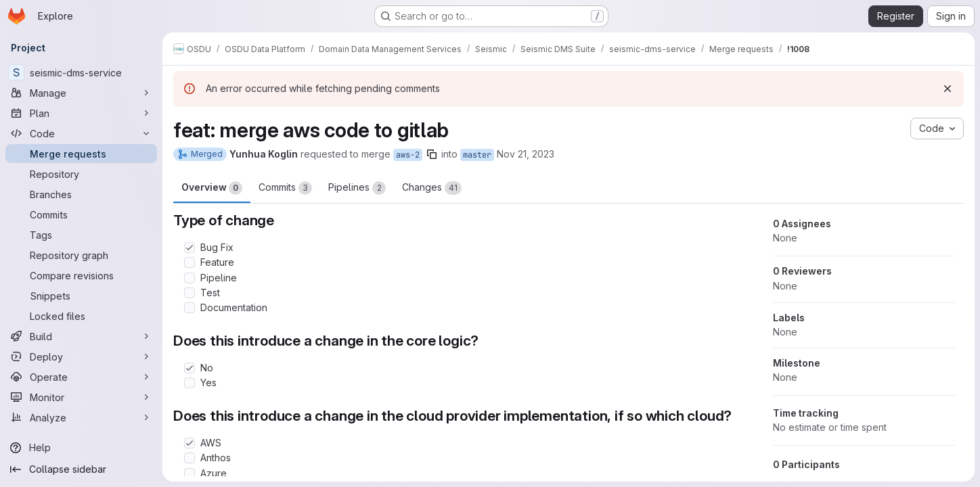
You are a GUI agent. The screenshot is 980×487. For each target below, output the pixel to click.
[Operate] (81, 377)
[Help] (81, 448)
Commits (285, 188)
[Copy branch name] (432, 154)
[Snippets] (81, 296)
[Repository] (81, 174)
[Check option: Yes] (190, 383)
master (477, 155)
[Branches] (81, 194)
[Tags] (81, 235)
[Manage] (81, 93)
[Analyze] (81, 417)
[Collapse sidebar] (81, 469)
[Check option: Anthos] (190, 458)
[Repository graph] (81, 255)
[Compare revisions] (81, 275)
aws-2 (408, 155)
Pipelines (357, 188)
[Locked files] (81, 316)
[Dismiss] (948, 89)
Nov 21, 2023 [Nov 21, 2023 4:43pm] (526, 154)
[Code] (81, 133)
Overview (212, 188)
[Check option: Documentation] (190, 308)
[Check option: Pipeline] (190, 278)
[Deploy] (81, 356)
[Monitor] (81, 397)
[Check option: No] (190, 368)
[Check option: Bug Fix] (190, 248)
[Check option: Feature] (190, 262)
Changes (432, 188)
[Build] (81, 336)
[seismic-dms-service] (81, 72)
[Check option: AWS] (190, 443)
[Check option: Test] (190, 293)
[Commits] (81, 214)
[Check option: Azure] (190, 473)
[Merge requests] (81, 154)
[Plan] (81, 113)
